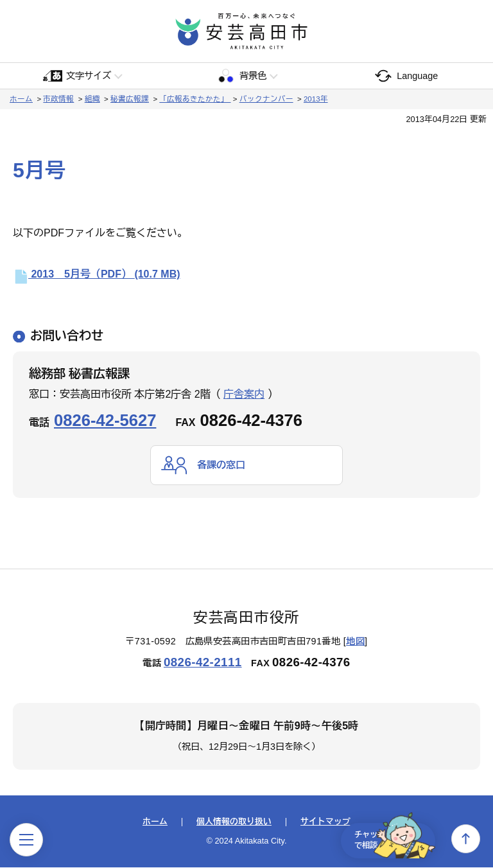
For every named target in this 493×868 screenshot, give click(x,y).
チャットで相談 (386, 838)
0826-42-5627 (105, 420)
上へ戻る (466, 839)
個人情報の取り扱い (234, 823)
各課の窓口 (223, 465)
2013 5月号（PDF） (97, 274)
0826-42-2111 (203, 663)
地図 (355, 642)
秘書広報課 (130, 99)
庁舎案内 (244, 394)
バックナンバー (266, 99)
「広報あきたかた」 (195, 99)
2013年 (316, 99)
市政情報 (58, 99)
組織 (92, 99)
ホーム (21, 99)
